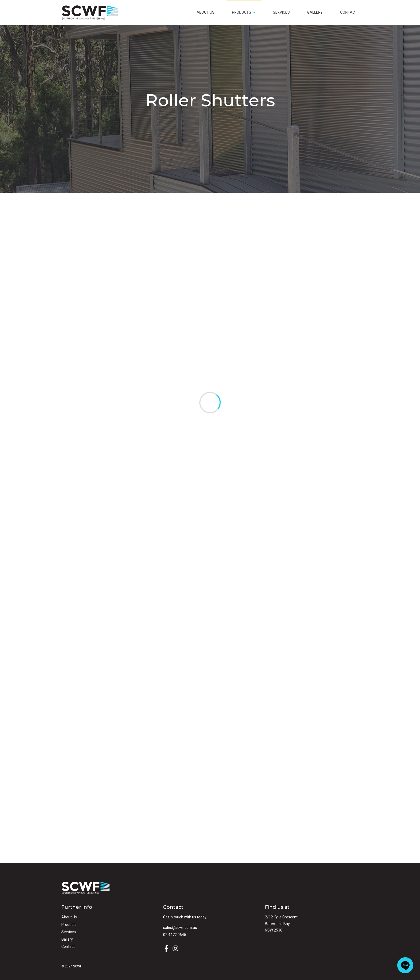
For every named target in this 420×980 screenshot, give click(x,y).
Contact (349, 12)
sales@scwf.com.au (180, 928)
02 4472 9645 (175, 935)
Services (281, 12)
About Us (206, 12)
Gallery (315, 12)
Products (244, 14)
